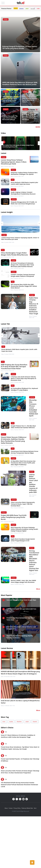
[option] (20, 143)
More (38, 710)
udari (27, 722)
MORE (38, 127)
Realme (19, 722)
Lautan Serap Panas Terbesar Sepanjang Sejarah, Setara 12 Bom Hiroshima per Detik (20, 238)
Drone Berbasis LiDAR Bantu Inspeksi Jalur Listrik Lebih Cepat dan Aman (19, 350)
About (6, 808)
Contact (11, 808)
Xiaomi (35, 722)
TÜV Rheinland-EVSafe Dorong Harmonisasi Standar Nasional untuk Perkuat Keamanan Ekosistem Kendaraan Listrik (19, 785)
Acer (4, 722)
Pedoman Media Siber (27, 808)
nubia (11, 722)
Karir (35, 808)
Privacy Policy (17, 808)
